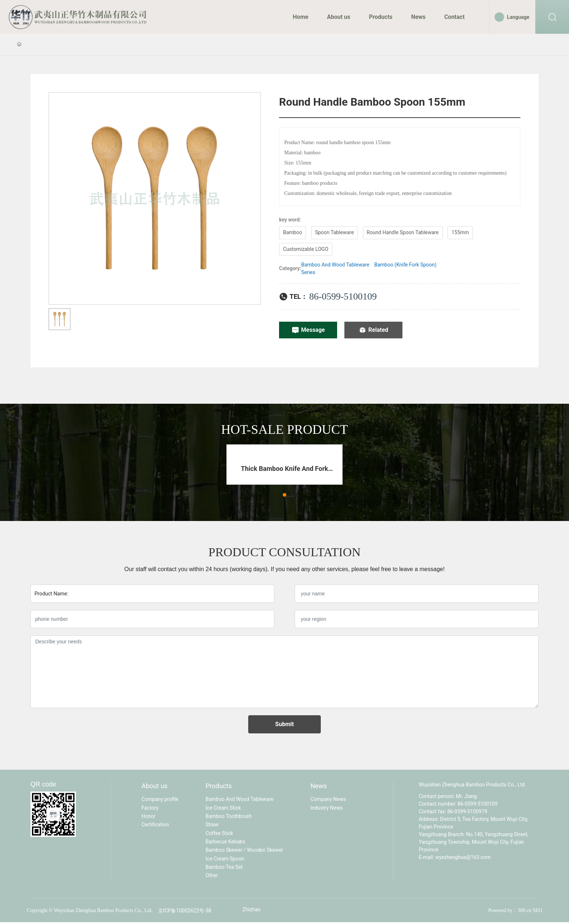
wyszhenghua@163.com (463, 857)
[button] (284, 495)
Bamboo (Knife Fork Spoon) (405, 265)
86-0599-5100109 (343, 296)
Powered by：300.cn (510, 910)
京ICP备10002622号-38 (185, 911)
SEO (537, 910)
